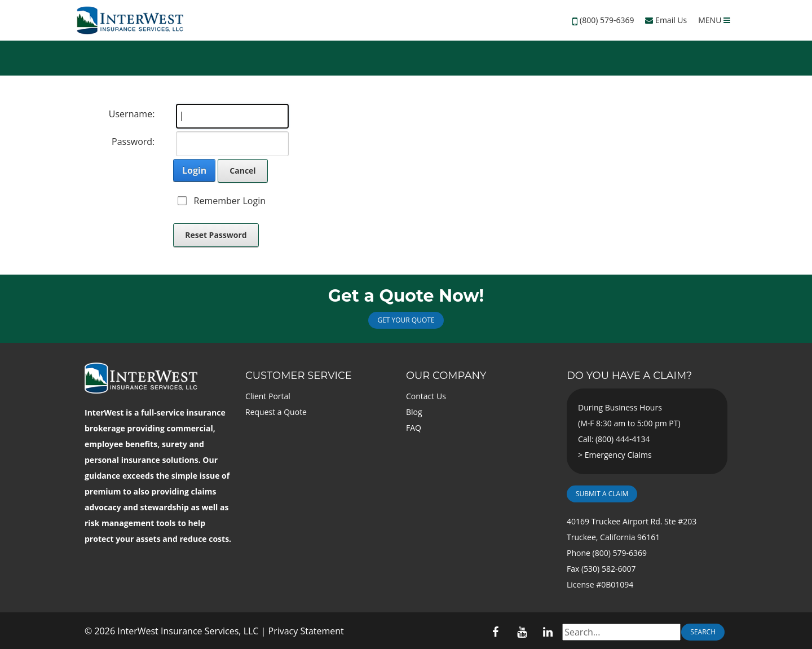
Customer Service (299, 376)
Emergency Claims (618, 455)
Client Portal (268, 396)
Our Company (446, 376)
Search (703, 632)
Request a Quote (276, 412)
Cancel (242, 171)
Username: (132, 114)
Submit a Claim (602, 494)
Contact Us (426, 396)
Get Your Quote (406, 320)
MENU (714, 20)
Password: (133, 142)
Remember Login (230, 201)
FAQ (414, 428)
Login (194, 170)
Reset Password (216, 235)
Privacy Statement (306, 631)
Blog (414, 412)
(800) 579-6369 (607, 20)
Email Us (666, 20)
